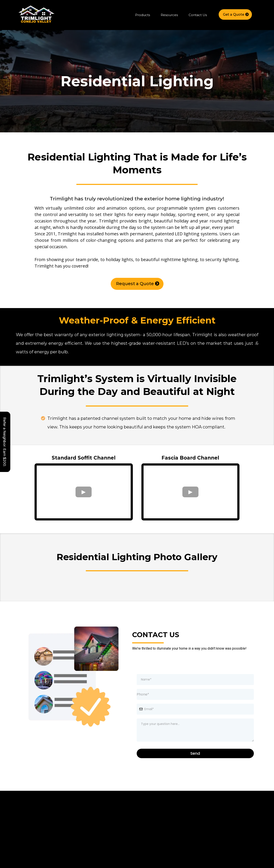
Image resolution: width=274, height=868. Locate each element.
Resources (169, 15)
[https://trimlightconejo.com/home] (36, 15)
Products (143, 15)
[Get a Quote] (235, 14)
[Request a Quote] (137, 284)
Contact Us (198, 15)
